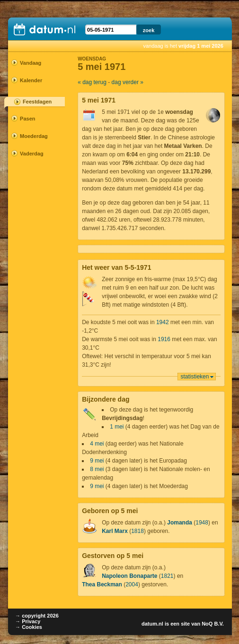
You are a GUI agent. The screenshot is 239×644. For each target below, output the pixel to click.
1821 (167, 576)
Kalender (31, 80)
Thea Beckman (102, 584)
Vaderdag (32, 154)
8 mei (97, 469)
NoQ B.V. (213, 624)
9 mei (97, 461)
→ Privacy (28, 621)
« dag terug (92, 82)
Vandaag (31, 63)
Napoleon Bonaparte (129, 576)
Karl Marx (115, 531)
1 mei (117, 427)
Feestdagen (37, 102)
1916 (164, 339)
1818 (137, 531)
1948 (202, 523)
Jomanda (180, 523)
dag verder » (128, 82)
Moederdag (33, 136)
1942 (163, 322)
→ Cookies (29, 627)
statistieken (195, 377)
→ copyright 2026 (37, 616)
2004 (132, 584)
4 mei (97, 444)
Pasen (27, 119)
